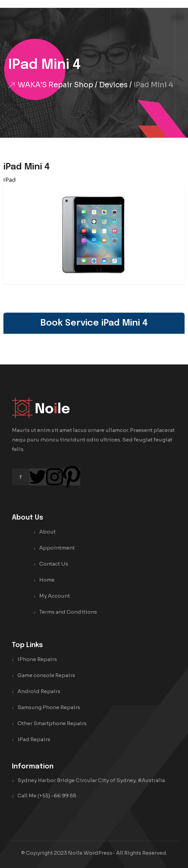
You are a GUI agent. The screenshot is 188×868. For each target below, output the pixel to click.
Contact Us (54, 564)
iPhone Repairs (37, 659)
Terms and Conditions (68, 612)
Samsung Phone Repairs (49, 707)
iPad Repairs (34, 739)
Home (47, 580)
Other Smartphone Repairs (52, 723)
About (47, 532)
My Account (55, 596)
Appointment (57, 548)
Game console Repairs (46, 675)
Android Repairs (39, 691)
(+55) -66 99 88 (57, 796)
